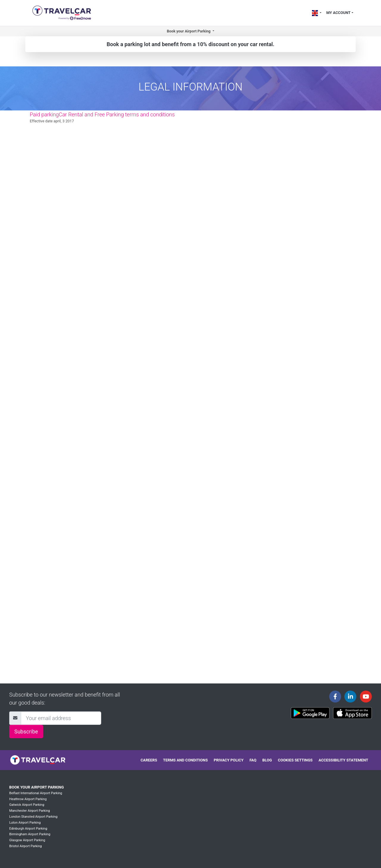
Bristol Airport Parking (25, 846)
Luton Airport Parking (25, 823)
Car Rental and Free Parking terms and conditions (117, 114)
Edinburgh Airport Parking (28, 829)
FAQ (253, 760)
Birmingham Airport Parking (30, 834)
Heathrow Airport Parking (28, 799)
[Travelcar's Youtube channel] (366, 697)
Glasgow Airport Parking (27, 840)
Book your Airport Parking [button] (189, 31)
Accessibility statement (343, 760)
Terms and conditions (185, 760)
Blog (267, 760)
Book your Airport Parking (36, 787)
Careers (149, 760)
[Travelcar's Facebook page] (335, 697)
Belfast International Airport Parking (36, 793)
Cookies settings (295, 760)
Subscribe (26, 732)
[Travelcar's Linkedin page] (350, 697)
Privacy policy (229, 760)
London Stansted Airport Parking (33, 817)
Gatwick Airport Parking (27, 805)
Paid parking (44, 114)
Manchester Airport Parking (30, 811)
